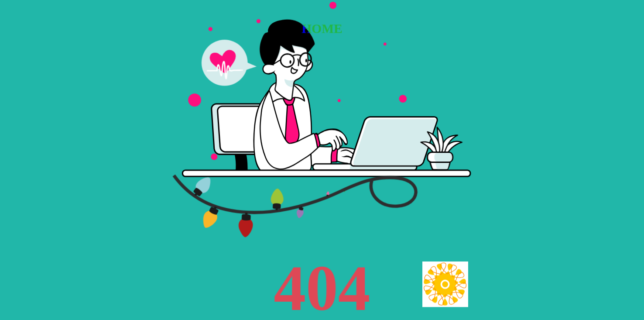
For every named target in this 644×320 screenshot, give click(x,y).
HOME (322, 28)
